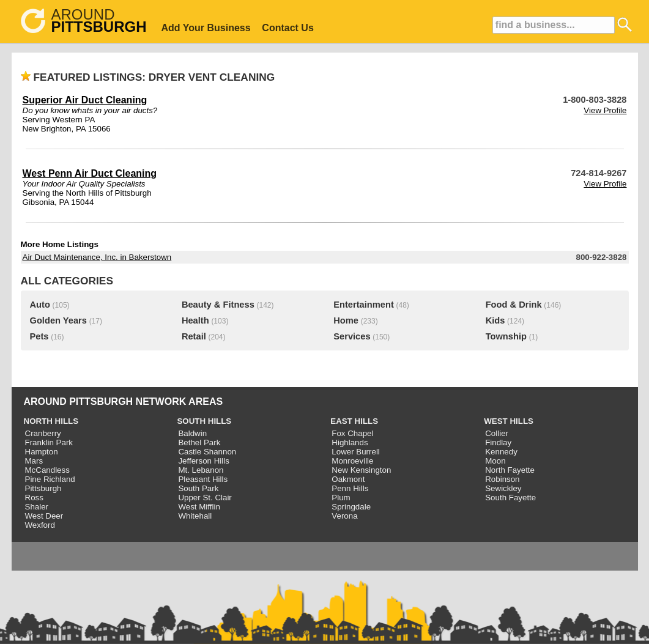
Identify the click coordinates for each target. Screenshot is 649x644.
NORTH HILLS (51, 421)
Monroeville (352, 461)
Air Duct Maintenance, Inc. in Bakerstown (97, 257)
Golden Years (58, 320)
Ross (34, 498)
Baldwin (192, 433)
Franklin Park (49, 442)
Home (346, 320)
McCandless (47, 470)
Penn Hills (350, 488)
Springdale (351, 507)
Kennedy (501, 452)
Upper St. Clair (205, 498)
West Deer (44, 516)
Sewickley (503, 488)
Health (195, 320)
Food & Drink (514, 305)
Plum (341, 498)
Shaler (37, 507)
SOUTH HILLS (204, 421)
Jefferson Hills (203, 461)
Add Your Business (206, 28)
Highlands (350, 442)
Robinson (502, 479)
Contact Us (287, 28)
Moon (495, 461)
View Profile (605, 110)
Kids (495, 320)
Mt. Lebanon (201, 470)
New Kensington (361, 470)
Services (352, 336)
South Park (198, 488)
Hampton (42, 452)
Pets (39, 336)
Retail (194, 336)
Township (506, 336)
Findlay (498, 442)
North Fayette (510, 470)
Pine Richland (50, 479)
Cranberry (43, 433)
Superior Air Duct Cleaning (85, 100)
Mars (34, 461)
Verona (344, 516)
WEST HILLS (509, 421)
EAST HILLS (354, 421)
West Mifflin (199, 507)
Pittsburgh (43, 488)
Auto (40, 305)
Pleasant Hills (203, 479)
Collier (497, 433)
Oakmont (348, 479)
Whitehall (195, 516)
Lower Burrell (356, 452)
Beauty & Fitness (218, 305)
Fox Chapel (352, 433)
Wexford (40, 525)
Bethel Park (199, 442)
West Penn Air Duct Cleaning (90, 173)
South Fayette (510, 498)
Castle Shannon (207, 452)
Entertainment (364, 305)
